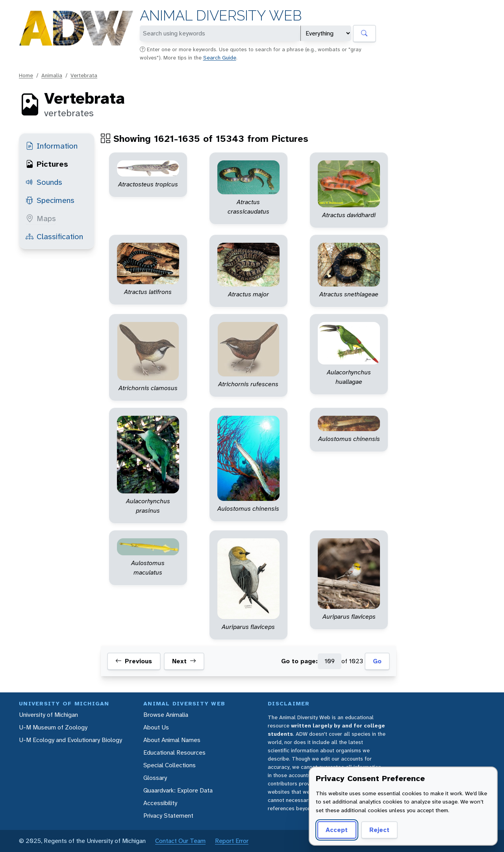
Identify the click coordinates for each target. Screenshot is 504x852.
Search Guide (220, 58)
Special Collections (170, 765)
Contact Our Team (180, 841)
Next (184, 661)
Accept (337, 830)
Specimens (50, 200)
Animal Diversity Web (221, 16)
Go (377, 661)
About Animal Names (172, 740)
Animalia (52, 75)
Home (26, 75)
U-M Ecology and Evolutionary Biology (70, 740)
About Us (156, 727)
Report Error (232, 841)
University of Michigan (48, 715)
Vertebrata (84, 75)
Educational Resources (174, 752)
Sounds (44, 182)
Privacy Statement (168, 816)
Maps (41, 218)
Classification (54, 236)
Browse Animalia (166, 715)
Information (52, 146)
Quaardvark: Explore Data (178, 790)
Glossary (155, 778)
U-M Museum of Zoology (53, 727)
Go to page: (299, 661)
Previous (134, 661)
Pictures (47, 164)
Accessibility (160, 803)
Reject (379, 830)
